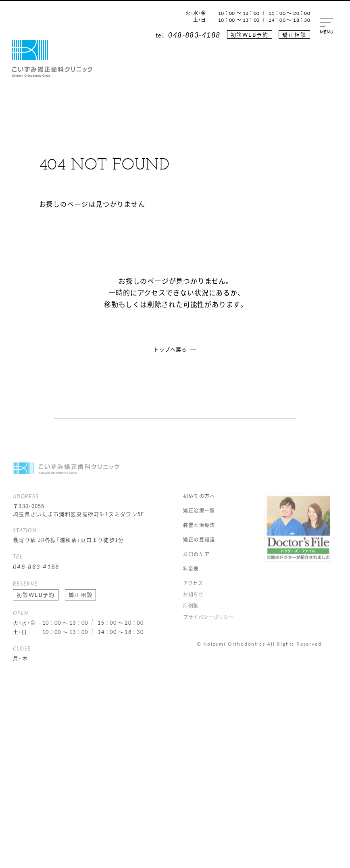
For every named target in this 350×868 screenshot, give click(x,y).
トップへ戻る (170, 349)
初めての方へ (199, 496)
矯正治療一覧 (199, 510)
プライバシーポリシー (208, 617)
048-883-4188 (194, 35)
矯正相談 (294, 35)
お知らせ (193, 594)
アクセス (193, 583)
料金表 (191, 569)
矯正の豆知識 (199, 540)
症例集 (191, 606)
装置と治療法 (199, 525)
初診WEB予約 (250, 35)
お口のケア (196, 554)
